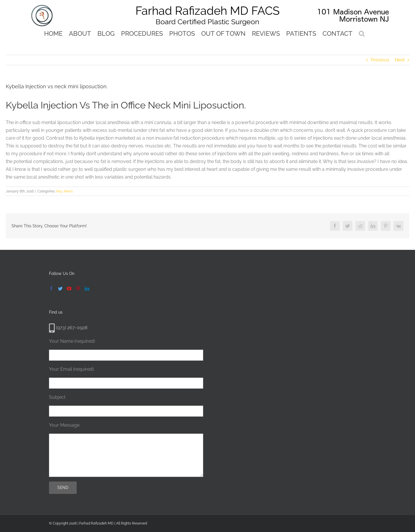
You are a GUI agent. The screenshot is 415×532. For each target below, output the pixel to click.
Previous (380, 60)
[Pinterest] (78, 289)
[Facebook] (51, 289)
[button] (362, 33)
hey (59, 191)
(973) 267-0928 (68, 328)
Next (400, 60)
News (68, 191)
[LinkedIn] (87, 289)
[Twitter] (60, 289)
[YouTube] (69, 289)
